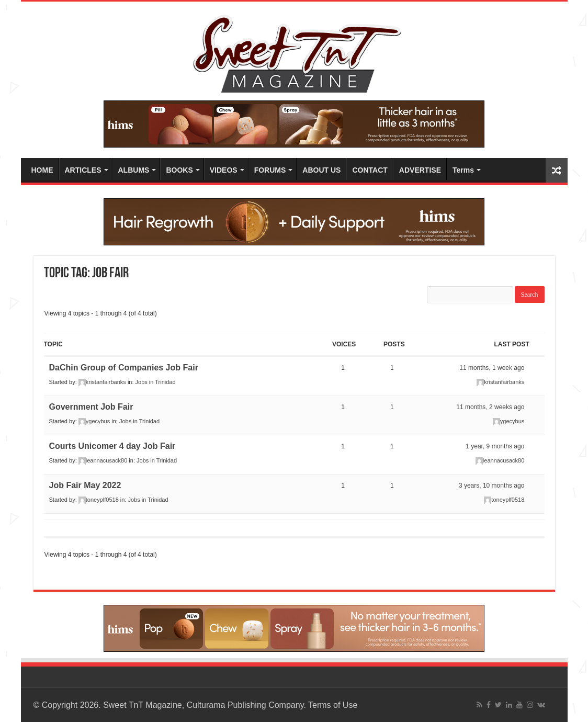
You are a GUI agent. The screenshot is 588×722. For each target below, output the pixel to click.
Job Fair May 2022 (85, 485)
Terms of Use (333, 705)
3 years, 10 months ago (491, 486)
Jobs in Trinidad (156, 382)
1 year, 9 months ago (495, 446)
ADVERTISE (420, 170)
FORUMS (270, 170)
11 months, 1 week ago (492, 368)
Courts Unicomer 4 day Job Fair (112, 446)
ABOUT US (321, 170)
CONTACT (370, 170)
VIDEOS (224, 170)
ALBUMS (134, 170)
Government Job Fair (91, 407)
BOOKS (179, 170)
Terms (463, 170)
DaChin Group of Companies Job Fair (124, 368)
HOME (42, 170)
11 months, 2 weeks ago (490, 407)
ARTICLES (83, 170)
